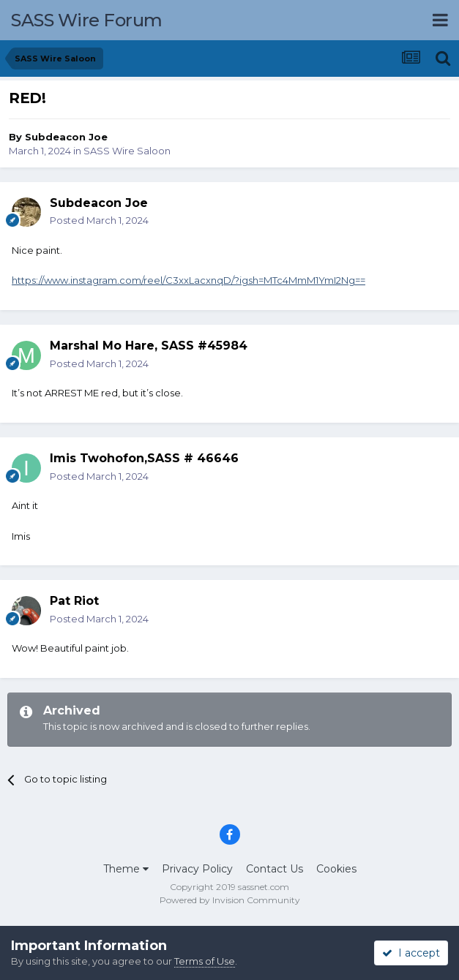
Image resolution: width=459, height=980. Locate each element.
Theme (126, 869)
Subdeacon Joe (66, 137)
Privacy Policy (197, 869)
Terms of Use (205, 961)
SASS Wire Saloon (127, 151)
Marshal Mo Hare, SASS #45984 (149, 346)
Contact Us (275, 869)
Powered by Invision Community (230, 900)
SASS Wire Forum (87, 20)
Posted (99, 220)
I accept (411, 953)
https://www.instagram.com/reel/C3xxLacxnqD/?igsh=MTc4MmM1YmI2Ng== (189, 280)
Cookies (336, 869)
